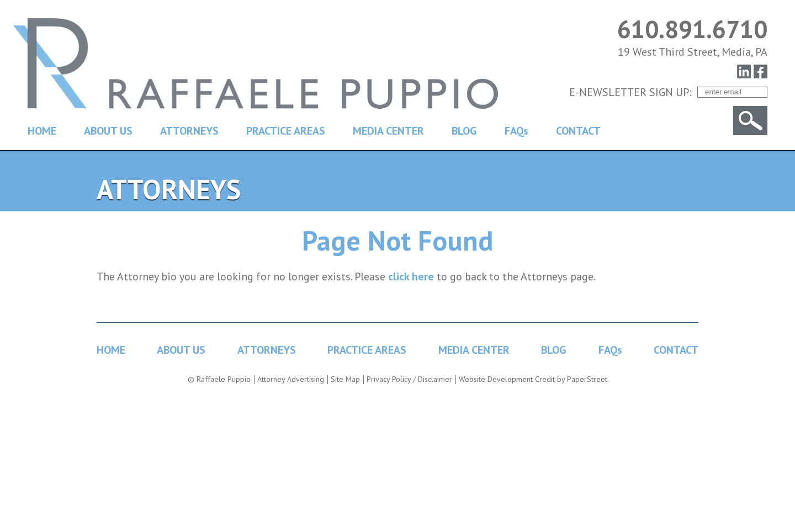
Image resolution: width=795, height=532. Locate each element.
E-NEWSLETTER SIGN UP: (630, 92)
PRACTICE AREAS (286, 131)
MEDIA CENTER (388, 131)
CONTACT (578, 131)
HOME (42, 131)
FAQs (516, 131)
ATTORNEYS (189, 131)
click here (411, 276)
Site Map (345, 379)
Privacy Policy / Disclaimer (409, 379)
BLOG (464, 131)
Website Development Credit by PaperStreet (533, 379)
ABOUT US (108, 131)
